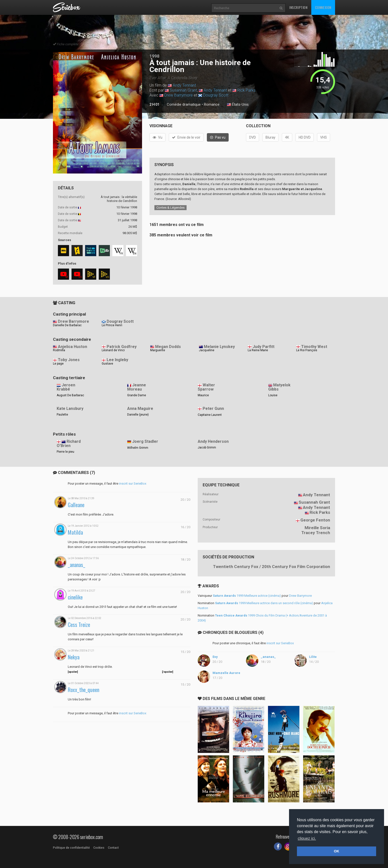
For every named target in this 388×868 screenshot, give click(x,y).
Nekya (74, 657)
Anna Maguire (140, 409)
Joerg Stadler (145, 441)
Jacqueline (207, 350)
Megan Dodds (168, 347)
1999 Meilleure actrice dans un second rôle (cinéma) (264, 603)
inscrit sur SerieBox (133, 484)
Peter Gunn (213, 409)
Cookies (99, 848)
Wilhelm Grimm (138, 448)
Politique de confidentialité (71, 848)
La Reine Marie (258, 350)
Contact (113, 848)
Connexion (323, 7)
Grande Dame (137, 395)
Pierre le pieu (65, 452)
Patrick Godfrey (122, 347)
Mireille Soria (317, 528)
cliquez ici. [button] (307, 838)
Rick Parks (246, 90)
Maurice (203, 395)
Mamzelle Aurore (226, 673)
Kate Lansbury (70, 409)
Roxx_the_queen (84, 690)
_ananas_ (76, 565)
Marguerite (158, 350)
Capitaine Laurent (210, 415)
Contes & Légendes (170, 208)
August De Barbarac (70, 395)
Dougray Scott (216, 95)
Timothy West (314, 347)
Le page (58, 364)
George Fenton (315, 520)
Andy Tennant (184, 85)
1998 (154, 56)
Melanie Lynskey (219, 347)
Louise (273, 395)
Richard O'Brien (69, 444)
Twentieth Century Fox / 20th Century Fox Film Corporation (272, 567)
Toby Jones (69, 360)
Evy (215, 657)
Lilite (313, 657)
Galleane (76, 505)
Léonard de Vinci (113, 350)
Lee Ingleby (117, 360)
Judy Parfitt (264, 347)
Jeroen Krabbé (66, 387)
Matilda (75, 532)
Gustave (107, 364)
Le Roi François (307, 350)
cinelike (75, 597)
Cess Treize (79, 625)
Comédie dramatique (184, 104)
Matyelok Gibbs (279, 387)
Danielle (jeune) (138, 415)
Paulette (62, 415)
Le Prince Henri (112, 325)
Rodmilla (59, 350)
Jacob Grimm (207, 447)
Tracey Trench (316, 533)
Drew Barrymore (179, 95)
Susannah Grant (183, 90)
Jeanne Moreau (137, 387)
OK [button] (337, 851)
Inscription (298, 7)
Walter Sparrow (206, 387)
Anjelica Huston (73, 347)
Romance (212, 104)
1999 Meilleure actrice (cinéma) (247, 596)
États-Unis (238, 105)
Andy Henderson (213, 441)
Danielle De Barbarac (67, 325)
